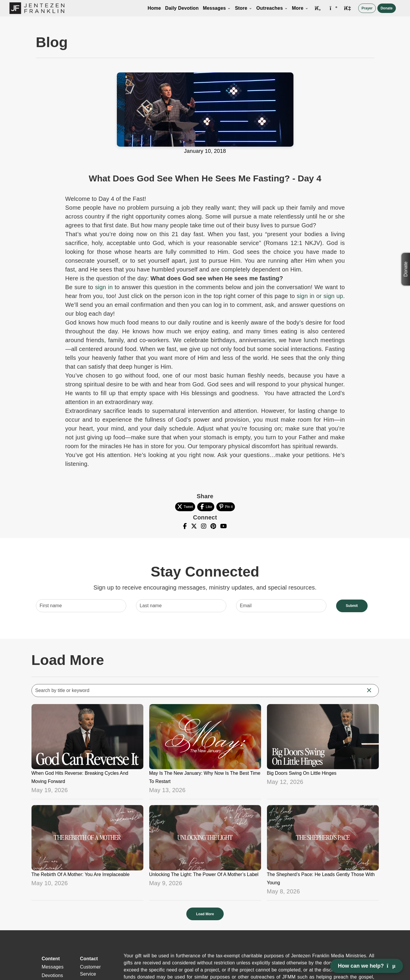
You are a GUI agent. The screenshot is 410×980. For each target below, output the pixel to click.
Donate (387, 8)
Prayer (367, 8)
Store (244, 8)
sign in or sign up (320, 296)
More (300, 8)
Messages (217, 8)
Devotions (53, 975)
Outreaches (272, 8)
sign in (104, 287)
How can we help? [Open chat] (367, 966)
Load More (205, 914)
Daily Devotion (182, 8)
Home (154, 8)
